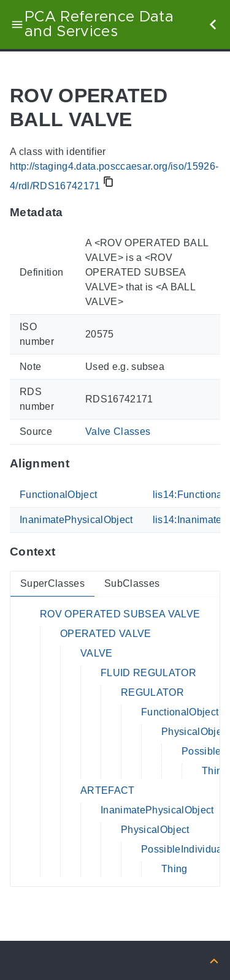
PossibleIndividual (183, 849)
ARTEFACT (108, 790)
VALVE (97, 653)
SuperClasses (52, 583)
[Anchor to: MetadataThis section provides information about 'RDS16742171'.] (75, 212)
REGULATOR (152, 692)
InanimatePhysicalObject (76, 520)
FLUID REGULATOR (148, 673)
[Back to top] (214, 960)
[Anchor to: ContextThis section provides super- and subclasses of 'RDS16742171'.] (67, 552)
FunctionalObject (58, 495)
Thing (215, 771)
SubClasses (132, 583)
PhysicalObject (196, 732)
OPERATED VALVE (106, 634)
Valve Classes (118, 432)
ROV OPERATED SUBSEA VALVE (120, 614)
